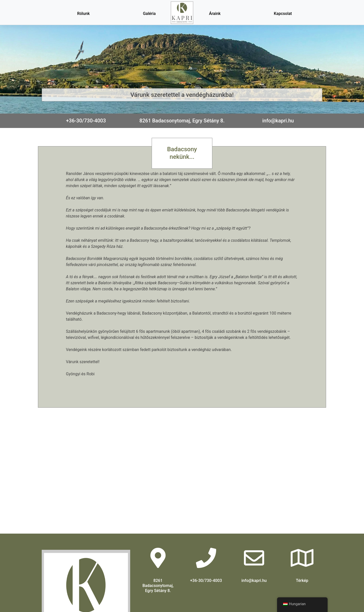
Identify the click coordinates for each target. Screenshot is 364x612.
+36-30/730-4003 (86, 121)
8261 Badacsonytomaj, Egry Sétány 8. (182, 121)
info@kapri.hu (278, 121)
